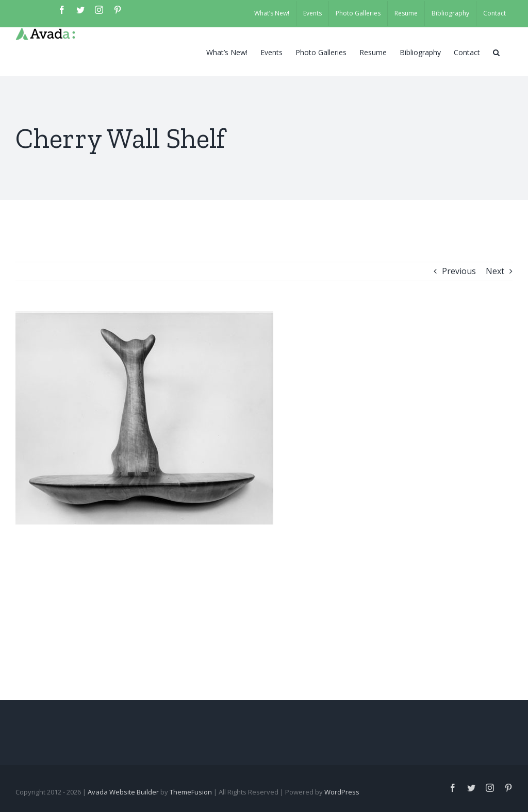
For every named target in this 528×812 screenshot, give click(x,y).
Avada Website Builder (123, 792)
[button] (496, 52)
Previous (459, 271)
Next (495, 271)
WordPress (342, 792)
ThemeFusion (191, 792)
